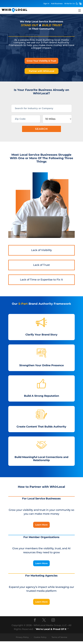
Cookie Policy (40, 640)
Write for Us (69, 3)
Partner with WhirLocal (41, 71)
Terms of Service (59, 640)
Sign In (46, 3)
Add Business (57, 3)
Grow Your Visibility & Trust (41, 61)
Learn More (41, 528)
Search (41, 132)
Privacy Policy (22, 640)
